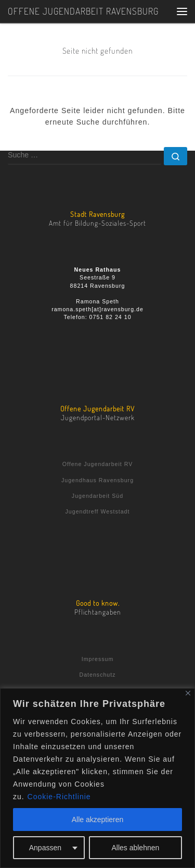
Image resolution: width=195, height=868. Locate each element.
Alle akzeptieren (98, 820)
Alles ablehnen (135, 848)
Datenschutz (97, 675)
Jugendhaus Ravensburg (97, 480)
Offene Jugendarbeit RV (98, 464)
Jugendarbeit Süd (97, 496)
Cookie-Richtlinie (59, 797)
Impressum (98, 659)
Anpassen (45, 848)
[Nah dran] (188, 693)
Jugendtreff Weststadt (98, 511)
